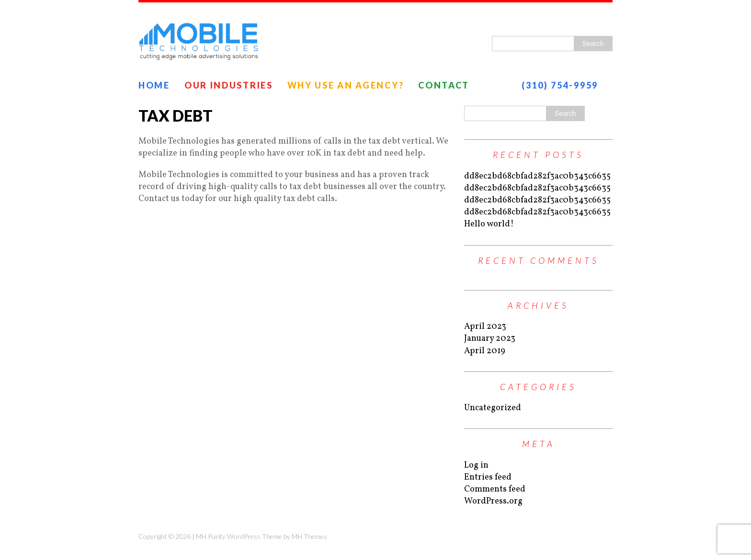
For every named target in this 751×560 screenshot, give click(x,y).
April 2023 (485, 327)
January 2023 (490, 339)
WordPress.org (493, 501)
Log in (476, 465)
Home (154, 85)
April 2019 (485, 351)
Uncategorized (493, 408)
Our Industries (229, 85)
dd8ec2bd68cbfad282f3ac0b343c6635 (537, 176)
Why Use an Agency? (346, 85)
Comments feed (495, 489)
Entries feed (488, 477)
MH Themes (309, 536)
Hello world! (489, 224)
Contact (444, 85)
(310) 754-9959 (560, 85)
